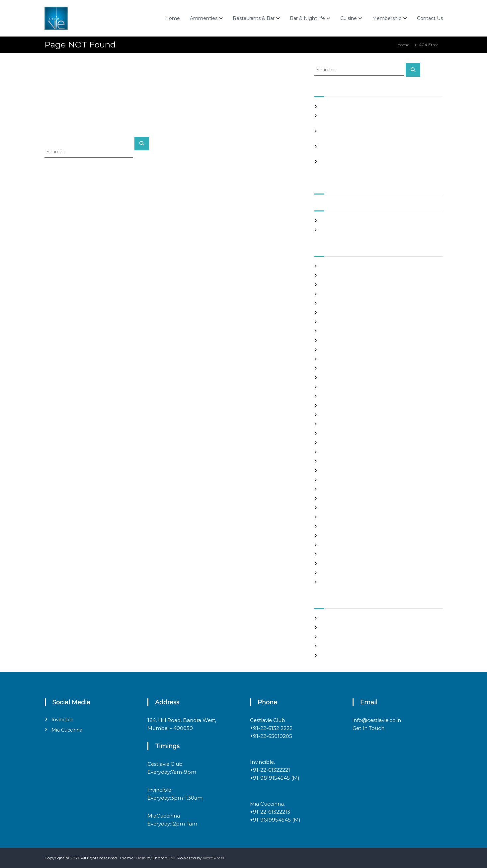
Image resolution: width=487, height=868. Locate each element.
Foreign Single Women (344, 387)
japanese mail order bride (347, 424)
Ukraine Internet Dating (345, 563)
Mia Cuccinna (67, 730)
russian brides (334, 526)
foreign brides (335, 368)
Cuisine (349, 18)
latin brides (332, 433)
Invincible (62, 720)
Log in (327, 628)
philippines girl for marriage (348, 517)
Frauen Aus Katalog (340, 396)
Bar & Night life (307, 18)
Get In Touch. (369, 728)
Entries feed (333, 637)
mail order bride (337, 461)
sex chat (329, 545)
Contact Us (430, 18)
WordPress (213, 858)
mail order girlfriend (341, 480)
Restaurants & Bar (254, 18)
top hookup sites (337, 554)
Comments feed (337, 646)
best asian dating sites (343, 266)
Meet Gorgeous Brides (343, 489)
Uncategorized (336, 573)
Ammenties (204, 18)
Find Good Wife (336, 359)
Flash (141, 858)
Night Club (332, 498)
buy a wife (331, 313)
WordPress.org (335, 655)
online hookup (335, 508)
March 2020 (333, 230)
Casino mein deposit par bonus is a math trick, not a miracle (380, 106)
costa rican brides (338, 340)
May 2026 (331, 221)
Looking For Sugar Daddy (346, 452)
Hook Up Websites (339, 405)
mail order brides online (345, 471)
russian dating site (339, 536)
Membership (387, 18)
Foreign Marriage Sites (343, 378)
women (329, 582)
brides (327, 303)
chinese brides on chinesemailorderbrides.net (366, 322)
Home (172, 18)
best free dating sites (342, 275)
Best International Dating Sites (351, 285)
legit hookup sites (338, 443)
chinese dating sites (340, 331)
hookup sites (333, 415)
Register (329, 618)
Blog (325, 294)
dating (327, 350)
